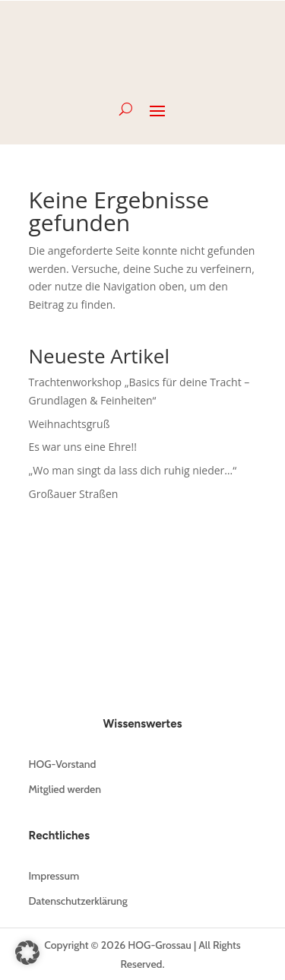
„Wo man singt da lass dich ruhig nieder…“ (133, 470)
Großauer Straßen (74, 494)
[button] (27, 953)
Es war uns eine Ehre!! (83, 447)
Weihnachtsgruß (70, 424)
